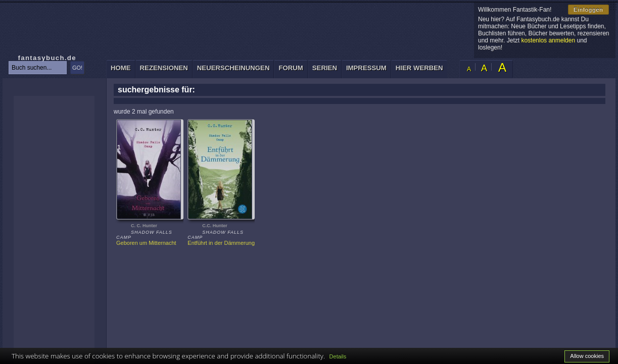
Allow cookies (587, 356)
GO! (77, 68)
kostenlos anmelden (548, 40)
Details (338, 356)
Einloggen (588, 10)
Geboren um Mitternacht (146, 243)
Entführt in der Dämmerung (221, 243)
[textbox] (38, 68)
